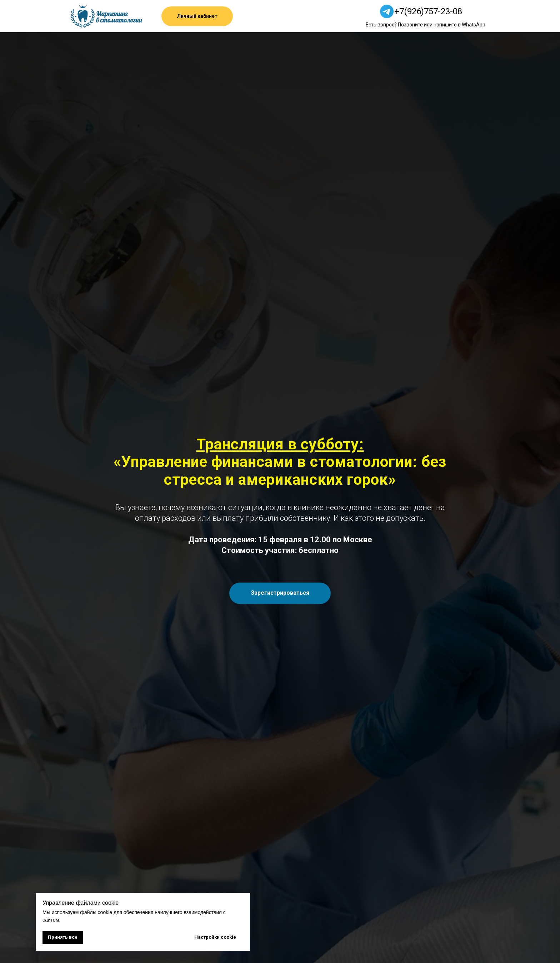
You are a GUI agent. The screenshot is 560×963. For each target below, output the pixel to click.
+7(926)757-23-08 (428, 11)
